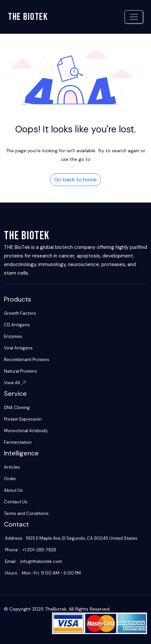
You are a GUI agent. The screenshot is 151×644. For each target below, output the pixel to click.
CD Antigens (17, 325)
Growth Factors (20, 313)
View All (15, 383)
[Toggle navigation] (134, 17)
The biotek (28, 17)
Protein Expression (23, 419)
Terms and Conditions (26, 513)
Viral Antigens (18, 348)
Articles (12, 467)
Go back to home (75, 180)
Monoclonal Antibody (26, 431)
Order (10, 479)
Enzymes (13, 336)
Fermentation (18, 442)
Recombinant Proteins (27, 360)
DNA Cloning (17, 408)
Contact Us (16, 502)
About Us (13, 490)
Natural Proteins (21, 371)
